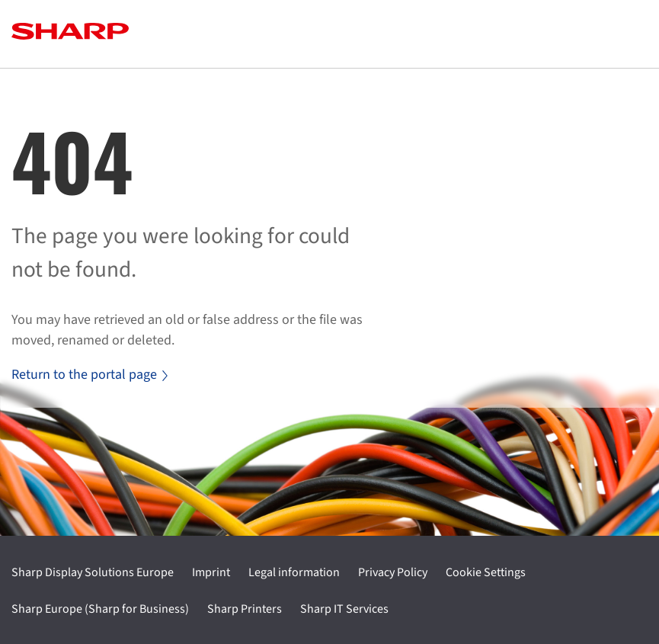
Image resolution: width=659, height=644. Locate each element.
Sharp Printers (245, 609)
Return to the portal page (90, 375)
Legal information (294, 572)
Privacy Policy (393, 572)
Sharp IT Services (344, 609)
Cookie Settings (486, 572)
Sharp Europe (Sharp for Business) (100, 609)
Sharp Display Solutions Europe (93, 572)
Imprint (211, 572)
